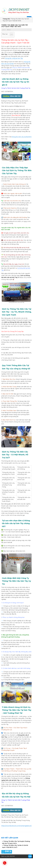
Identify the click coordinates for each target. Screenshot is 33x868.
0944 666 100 (12, 96)
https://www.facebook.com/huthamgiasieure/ (16, 826)
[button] (11, 35)
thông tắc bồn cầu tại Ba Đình (22, 137)
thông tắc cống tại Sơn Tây (14, 58)
